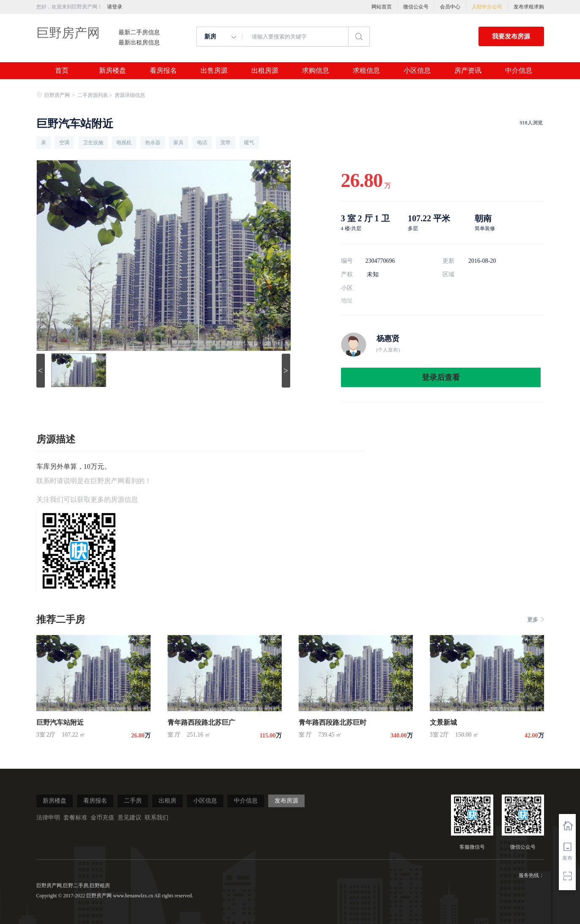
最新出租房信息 (139, 43)
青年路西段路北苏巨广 (201, 722)
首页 (62, 71)
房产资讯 (468, 71)
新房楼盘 (113, 71)
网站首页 (382, 7)
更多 (536, 620)
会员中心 (450, 7)
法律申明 (48, 818)
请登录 (115, 7)
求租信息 (366, 71)
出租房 (168, 801)
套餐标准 (75, 818)
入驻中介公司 (487, 7)
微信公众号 (416, 7)
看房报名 (163, 71)
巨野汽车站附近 (60, 722)
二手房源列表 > (95, 95)
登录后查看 (441, 377)
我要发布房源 (511, 36)
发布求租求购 (529, 7)
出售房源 (214, 71)
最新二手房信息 (139, 33)
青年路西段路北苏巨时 (333, 722)
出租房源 (265, 71)
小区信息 (417, 71)
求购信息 (316, 71)
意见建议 (129, 818)
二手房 (133, 801)
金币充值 (102, 818)
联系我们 (157, 818)
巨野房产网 (68, 33)
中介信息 (519, 71)
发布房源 (286, 801)
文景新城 (443, 722)
